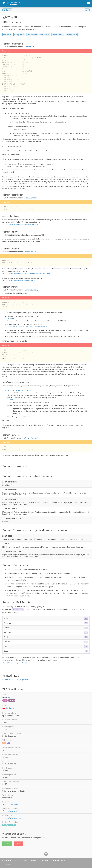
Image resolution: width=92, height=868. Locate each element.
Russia (11, 708)
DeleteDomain (45, 35)
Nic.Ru (12, 319)
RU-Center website (16, 400)
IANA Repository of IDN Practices (18, 663)
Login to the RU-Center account (20, 391)
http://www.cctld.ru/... (13, 805)
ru (9, 697)
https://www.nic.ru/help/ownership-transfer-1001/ (22, 224)
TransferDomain (58, 35)
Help (16, 860)
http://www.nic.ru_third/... (15, 818)
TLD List (7, 10)
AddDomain (7, 35)
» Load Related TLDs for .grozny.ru (16, 680)
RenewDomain (32, 35)
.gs (86, 10)
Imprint (24, 860)
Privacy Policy (60, 860)
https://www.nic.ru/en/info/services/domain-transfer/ (28, 327)
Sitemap (34, 860)
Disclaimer (45, 860)
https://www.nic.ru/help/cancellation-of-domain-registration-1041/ (28, 274)
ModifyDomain (19, 35)
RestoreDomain (71, 35)
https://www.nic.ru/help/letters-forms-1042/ (20, 281)
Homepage (7, 860)
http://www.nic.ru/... (12, 811)
